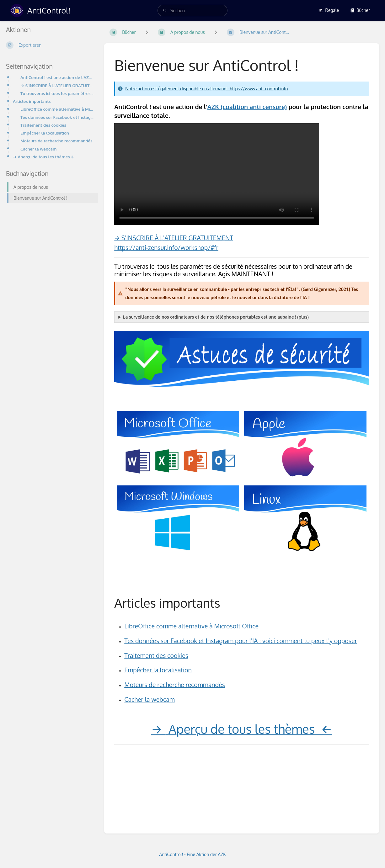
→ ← (242, 729)
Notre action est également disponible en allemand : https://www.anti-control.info (206, 89)
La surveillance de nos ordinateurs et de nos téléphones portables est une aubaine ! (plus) (216, 317)
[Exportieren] (50, 45)
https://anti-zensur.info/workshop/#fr (166, 248)
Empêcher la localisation (45, 133)
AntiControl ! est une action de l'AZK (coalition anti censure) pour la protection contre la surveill (57, 77)
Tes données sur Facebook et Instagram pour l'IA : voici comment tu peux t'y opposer (57, 117)
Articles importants (32, 101)
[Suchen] (165, 11)
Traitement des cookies (43, 125)
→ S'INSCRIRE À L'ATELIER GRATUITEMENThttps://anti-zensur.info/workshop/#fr (57, 85)
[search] (192, 11)
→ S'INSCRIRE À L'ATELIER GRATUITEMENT (174, 238)
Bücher (360, 10)
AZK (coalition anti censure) (247, 107)
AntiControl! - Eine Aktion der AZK (192, 854)
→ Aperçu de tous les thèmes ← (44, 157)
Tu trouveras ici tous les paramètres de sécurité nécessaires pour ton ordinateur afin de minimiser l (57, 93)
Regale (329, 10)
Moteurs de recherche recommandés (56, 141)
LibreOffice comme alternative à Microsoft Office (57, 109)
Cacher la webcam (38, 149)
